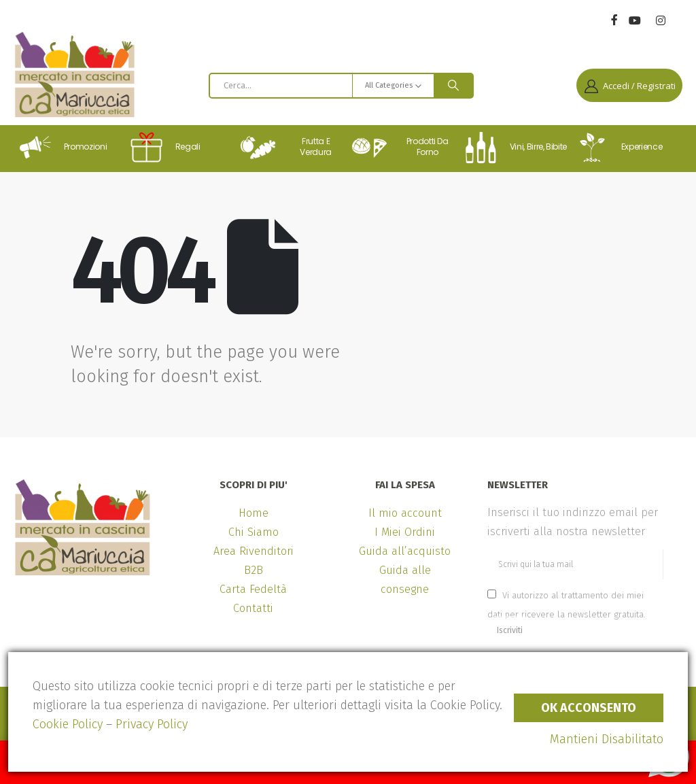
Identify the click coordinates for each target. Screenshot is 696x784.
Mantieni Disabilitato (607, 739)
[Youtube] (634, 21)
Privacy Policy (152, 724)
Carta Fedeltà (253, 589)
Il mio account (405, 513)
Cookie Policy (68, 724)
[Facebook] (614, 19)
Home (254, 513)
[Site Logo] (75, 74)
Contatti (253, 608)
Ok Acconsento (589, 708)
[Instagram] (660, 21)
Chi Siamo (254, 532)
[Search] (453, 86)
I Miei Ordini (405, 532)
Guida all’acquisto (405, 551)
